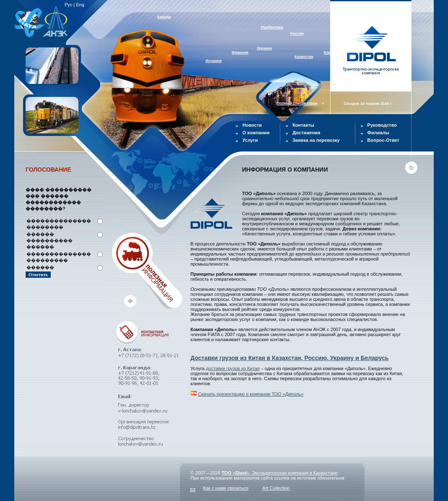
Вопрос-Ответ (383, 140)
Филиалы (378, 133)
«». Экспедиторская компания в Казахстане (280, 473)
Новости (252, 125)
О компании (256, 133)
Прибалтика (272, 27)
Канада (164, 17)
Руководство (382, 125)
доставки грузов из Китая (233, 368)
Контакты (303, 125)
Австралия (346, 73)
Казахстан (304, 57)
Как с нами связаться (226, 488)
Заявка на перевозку (316, 140)
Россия (297, 34)
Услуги (250, 140)
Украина (264, 48)
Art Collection (276, 488)
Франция (240, 52)
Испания (214, 61)
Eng (80, 5)
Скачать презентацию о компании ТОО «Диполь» (251, 394)
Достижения (306, 133)
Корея (329, 52)
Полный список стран (302, 103)
